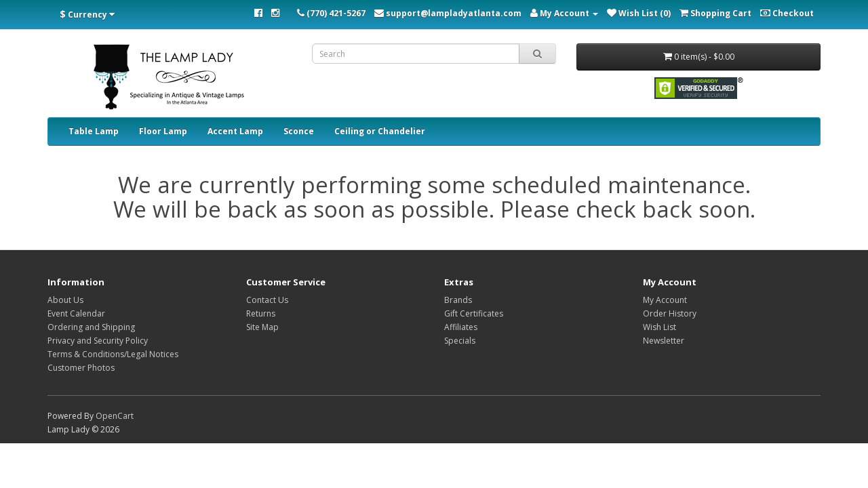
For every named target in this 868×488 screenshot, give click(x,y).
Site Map (262, 327)
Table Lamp (94, 131)
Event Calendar (76, 313)
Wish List (659, 327)
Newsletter (664, 341)
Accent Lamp (235, 131)
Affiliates (461, 327)
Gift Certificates (474, 313)
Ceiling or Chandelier (380, 131)
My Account (665, 300)
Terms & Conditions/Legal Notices (113, 354)
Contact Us (267, 300)
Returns (261, 313)
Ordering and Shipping (91, 327)
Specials (460, 341)
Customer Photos (81, 368)
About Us (65, 300)
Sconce (299, 131)
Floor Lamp (163, 131)
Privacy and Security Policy (98, 341)
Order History (670, 313)
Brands (458, 300)
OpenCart (115, 416)
